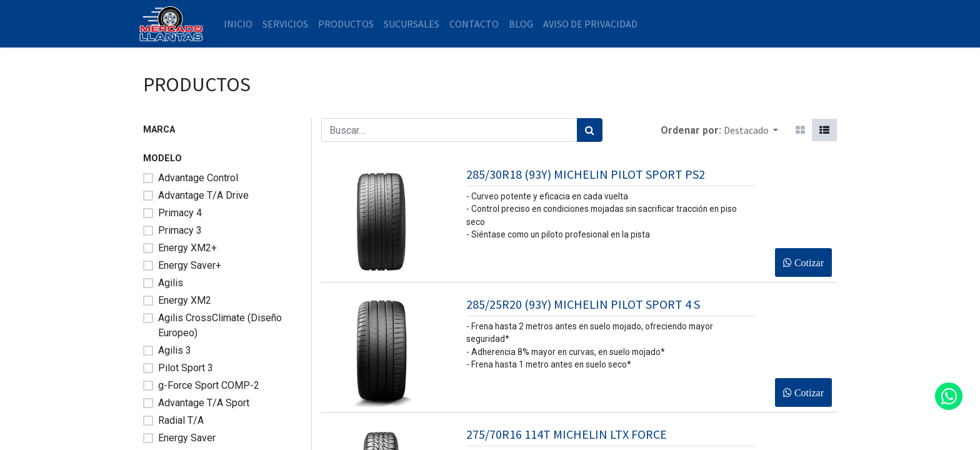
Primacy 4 (180, 213)
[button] (751, 130)
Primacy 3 (180, 230)
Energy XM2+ (187, 248)
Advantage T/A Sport (204, 403)
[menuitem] (242, 24)
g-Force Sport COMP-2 (209, 385)
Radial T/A (181, 420)
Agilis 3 (175, 350)
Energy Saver (187, 438)
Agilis (171, 283)
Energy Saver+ (190, 265)
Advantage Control (198, 178)
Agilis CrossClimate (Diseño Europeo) (220, 325)
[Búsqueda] (590, 130)
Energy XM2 (185, 300)
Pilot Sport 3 (186, 368)
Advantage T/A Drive (203, 195)
